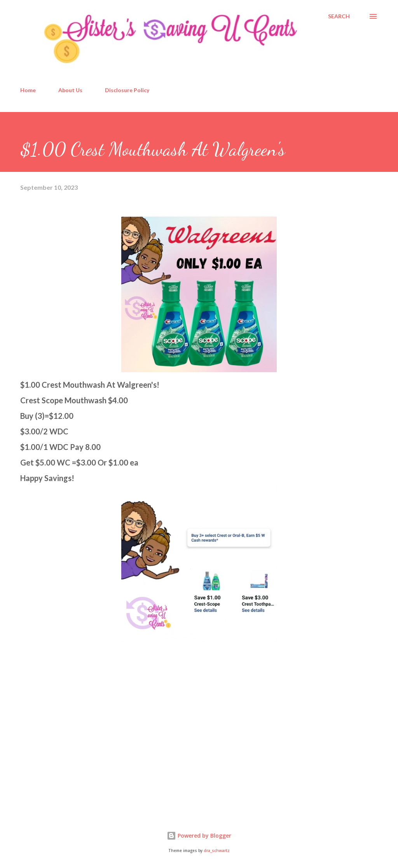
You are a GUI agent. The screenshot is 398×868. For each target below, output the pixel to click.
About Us (70, 90)
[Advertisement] (79, 747)
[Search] (339, 16)
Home (28, 90)
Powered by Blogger (199, 836)
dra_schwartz (217, 851)
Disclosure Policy (127, 90)
